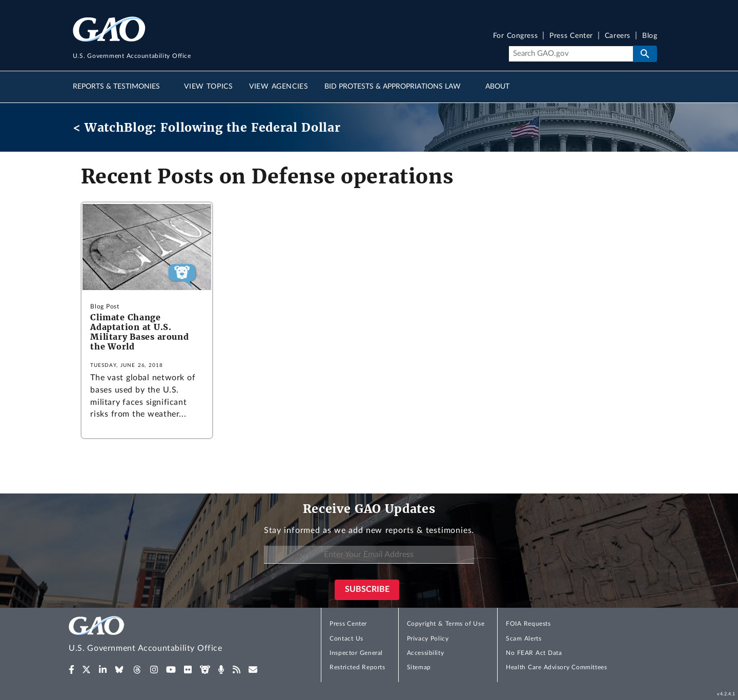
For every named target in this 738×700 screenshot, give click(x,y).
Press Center (571, 36)
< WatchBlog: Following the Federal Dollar (207, 127)
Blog (650, 36)
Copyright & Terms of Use (446, 624)
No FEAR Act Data (534, 653)
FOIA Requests (528, 624)
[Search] (571, 54)
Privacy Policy (428, 639)
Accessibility (426, 653)
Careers (618, 36)
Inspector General (356, 653)
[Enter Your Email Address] (369, 555)
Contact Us (346, 639)
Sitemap (419, 667)
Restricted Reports (357, 667)
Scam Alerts (524, 639)
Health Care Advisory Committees (556, 667)
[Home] (166, 636)
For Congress (516, 36)
